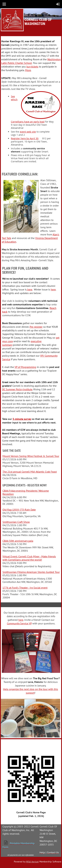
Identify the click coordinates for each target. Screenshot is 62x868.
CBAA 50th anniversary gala (18, 541)
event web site (28, 132)
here (29, 289)
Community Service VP (19, 623)
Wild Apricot (32, 862)
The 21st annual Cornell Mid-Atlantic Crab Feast (30, 472)
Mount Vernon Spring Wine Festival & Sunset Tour (31, 456)
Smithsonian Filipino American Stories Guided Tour (31, 572)
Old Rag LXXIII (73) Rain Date (19, 510)
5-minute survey (22, 419)
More (28, 70)
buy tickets (32, 67)
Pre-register (36, 327)
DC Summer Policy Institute (17, 389)
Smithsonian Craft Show (16, 522)
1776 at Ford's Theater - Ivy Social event (25, 588)
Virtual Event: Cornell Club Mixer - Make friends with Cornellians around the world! (29, 558)
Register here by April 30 (25, 138)
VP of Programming (25, 367)
